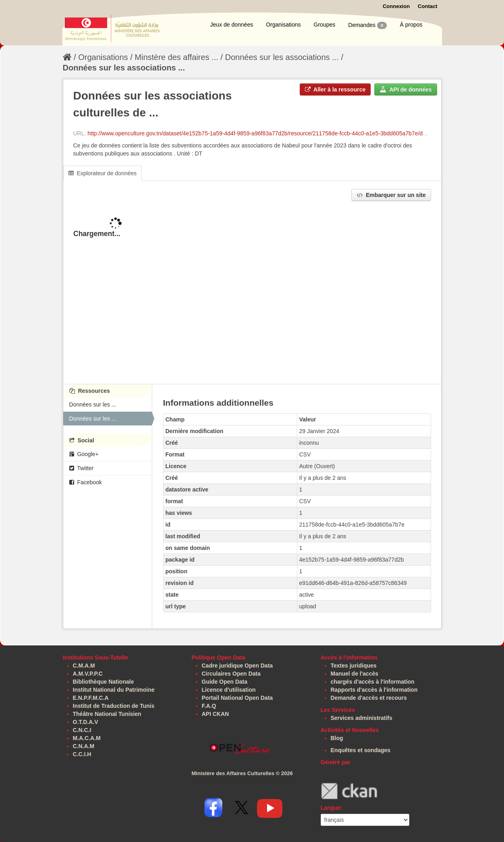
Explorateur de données (103, 173)
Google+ (84, 454)
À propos (411, 25)
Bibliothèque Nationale (104, 682)
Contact (427, 6)
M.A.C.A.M (87, 738)
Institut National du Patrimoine (114, 690)
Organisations (283, 25)
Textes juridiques (354, 666)
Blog (337, 738)
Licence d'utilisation (229, 690)
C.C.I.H (82, 754)
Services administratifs (362, 718)
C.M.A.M (84, 666)
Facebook (86, 482)
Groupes (325, 25)
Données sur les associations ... (282, 57)
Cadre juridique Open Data (237, 666)
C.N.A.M (84, 746)
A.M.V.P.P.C (88, 674)
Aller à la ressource (335, 89)
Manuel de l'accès (355, 674)
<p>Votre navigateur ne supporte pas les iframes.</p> (252, 293)
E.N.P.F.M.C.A (91, 698)
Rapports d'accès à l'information (374, 690)
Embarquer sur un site (391, 195)
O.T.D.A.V (86, 722)
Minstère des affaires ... (176, 57)
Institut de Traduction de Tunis (114, 706)
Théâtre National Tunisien (107, 714)
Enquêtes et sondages (361, 750)
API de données (405, 89)
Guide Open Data (225, 682)
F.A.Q (209, 706)
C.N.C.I (82, 730)
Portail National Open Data (237, 698)
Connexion (396, 6)
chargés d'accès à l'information (373, 682)
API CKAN (216, 714)
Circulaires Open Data (231, 674)
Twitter (82, 468)
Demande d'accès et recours (369, 698)
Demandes (367, 25)
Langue (331, 808)
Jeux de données (232, 25)
